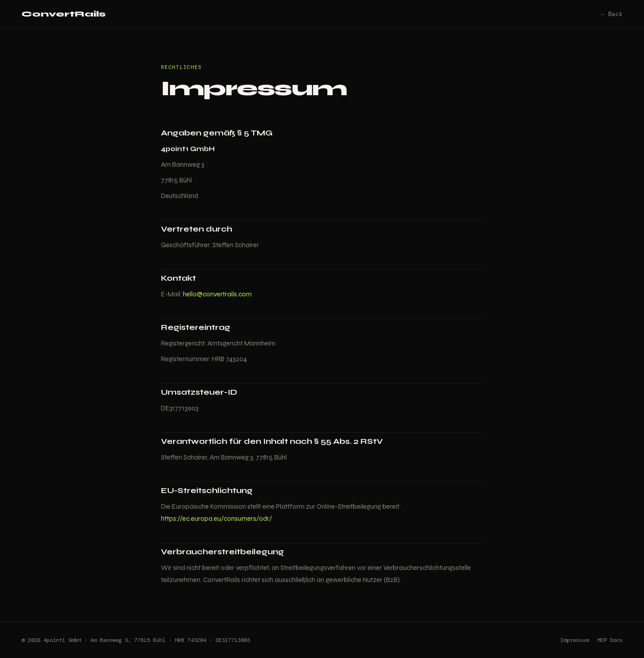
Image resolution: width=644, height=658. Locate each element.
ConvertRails (64, 14)
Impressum (574, 640)
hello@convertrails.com (217, 294)
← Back (612, 14)
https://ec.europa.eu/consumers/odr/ (216, 519)
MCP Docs (610, 640)
